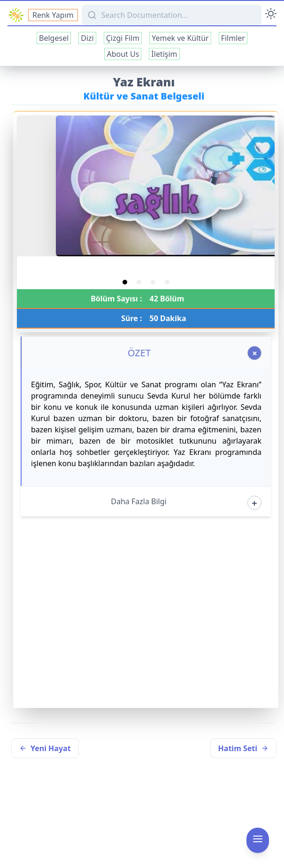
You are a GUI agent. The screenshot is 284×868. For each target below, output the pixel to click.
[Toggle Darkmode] (271, 15)
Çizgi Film (123, 38)
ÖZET (139, 353)
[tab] (125, 282)
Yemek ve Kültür (180, 38)
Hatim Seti (243, 748)
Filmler (233, 38)
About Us (123, 54)
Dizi (87, 38)
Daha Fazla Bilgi (138, 501)
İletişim (164, 54)
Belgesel (54, 38)
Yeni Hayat (45, 748)
